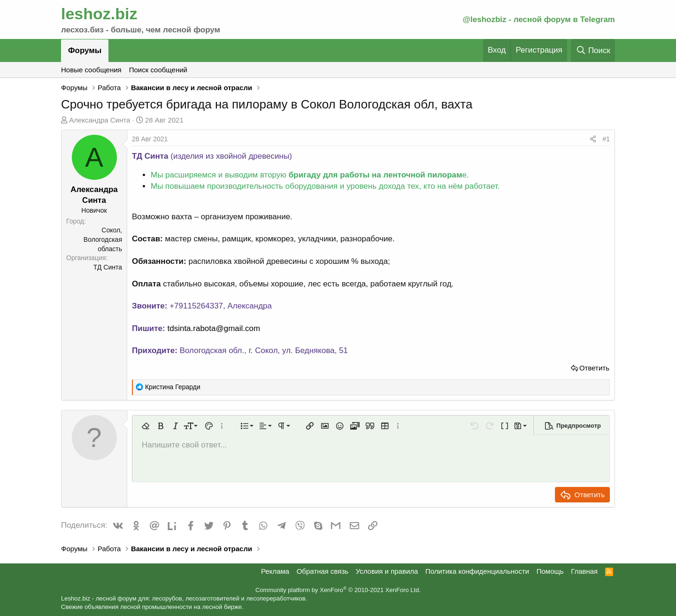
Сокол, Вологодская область (103, 239)
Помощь (550, 571)
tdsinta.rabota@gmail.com (214, 328)
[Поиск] (593, 50)
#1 (606, 139)
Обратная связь (323, 571)
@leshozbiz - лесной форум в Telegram (539, 19)
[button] (146, 426)
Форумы (85, 50)
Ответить (594, 368)
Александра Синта (100, 120)
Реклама (275, 571)
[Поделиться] (593, 139)
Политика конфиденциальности (477, 571)
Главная (584, 571)
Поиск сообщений (158, 70)
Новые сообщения (91, 70)
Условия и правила (387, 571)
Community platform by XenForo (338, 590)
